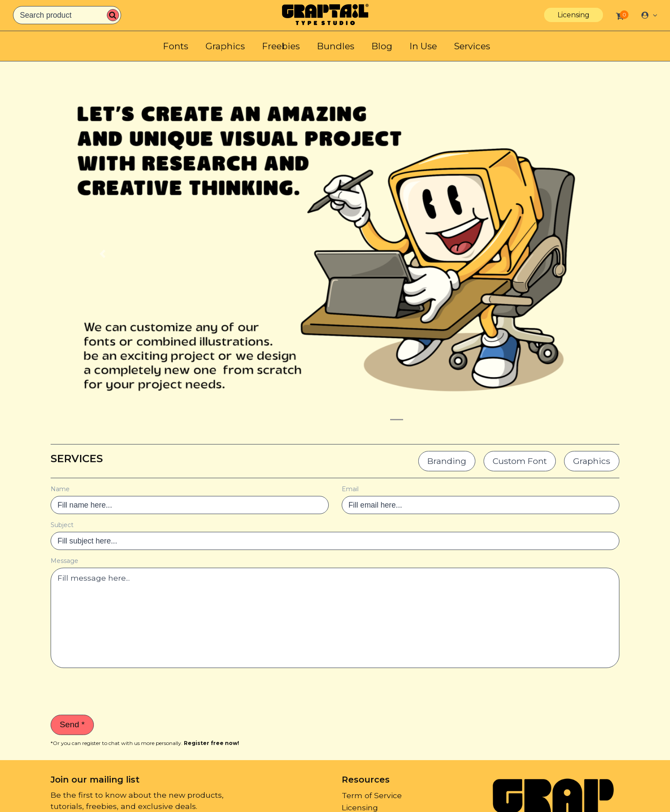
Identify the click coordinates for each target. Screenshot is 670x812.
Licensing (574, 15)
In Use (423, 46)
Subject (62, 525)
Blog (382, 46)
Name (60, 489)
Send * (72, 724)
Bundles (336, 46)
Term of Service (372, 795)
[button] (103, 254)
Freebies (281, 46)
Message (64, 561)
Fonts (176, 46)
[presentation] (116, 691)
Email (350, 489)
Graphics (225, 46)
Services (472, 46)
